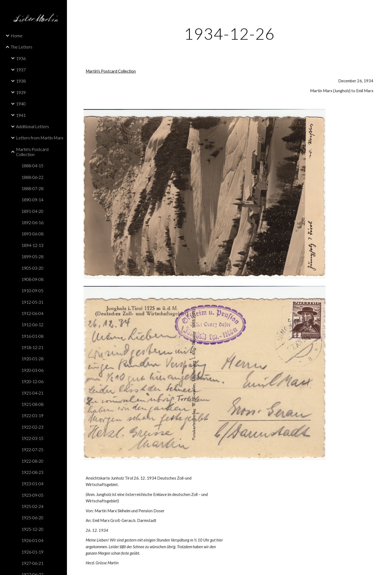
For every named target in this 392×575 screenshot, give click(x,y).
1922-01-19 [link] (32, 415)
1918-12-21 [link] (32, 347)
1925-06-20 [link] (32, 517)
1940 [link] (21, 104)
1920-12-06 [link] (32, 381)
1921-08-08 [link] (32, 404)
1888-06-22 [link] (32, 177)
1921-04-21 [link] (32, 393)
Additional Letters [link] (33, 126)
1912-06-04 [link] (32, 313)
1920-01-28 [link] (32, 359)
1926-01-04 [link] (32, 540)
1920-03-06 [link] (32, 370)
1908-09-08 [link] (32, 279)
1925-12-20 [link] (32, 529)
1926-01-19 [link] (32, 552)
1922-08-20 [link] (32, 461)
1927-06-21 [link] (32, 563)
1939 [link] (21, 92)
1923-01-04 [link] (32, 483)
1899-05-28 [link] (32, 256)
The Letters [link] (22, 47)
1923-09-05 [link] (32, 495)
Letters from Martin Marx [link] (40, 138)
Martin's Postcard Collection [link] (32, 152)
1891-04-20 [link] (32, 211)
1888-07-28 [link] (32, 188)
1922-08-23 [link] (32, 472)
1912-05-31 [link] (32, 302)
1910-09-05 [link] (32, 290)
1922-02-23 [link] (32, 427)
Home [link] (17, 36)
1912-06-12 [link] (32, 324)
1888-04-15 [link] (32, 166)
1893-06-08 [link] (32, 234)
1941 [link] (21, 115)
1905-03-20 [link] (32, 268)
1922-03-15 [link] (32, 438)
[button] (386, 8)
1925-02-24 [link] (32, 506)
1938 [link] (21, 81)
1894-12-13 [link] (32, 245)
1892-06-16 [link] (32, 222)
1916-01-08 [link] (32, 336)
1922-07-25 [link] (32, 449)
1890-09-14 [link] (32, 200)
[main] (229, 34)
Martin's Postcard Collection (111, 71)
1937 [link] (21, 70)
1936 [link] (21, 58)
